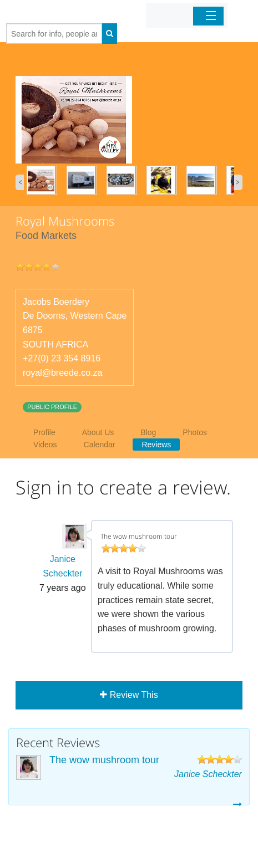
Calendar (100, 445)
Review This (129, 695)
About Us (98, 432)
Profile (44, 432)
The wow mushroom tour (104, 760)
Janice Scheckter (208, 774)
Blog (148, 432)
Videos (45, 445)
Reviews (156, 445)
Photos (195, 432)
